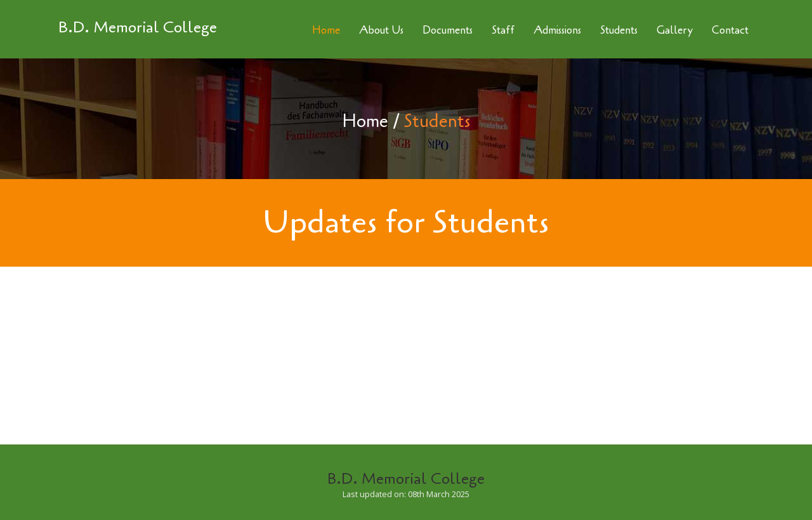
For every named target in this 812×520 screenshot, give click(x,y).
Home (365, 121)
